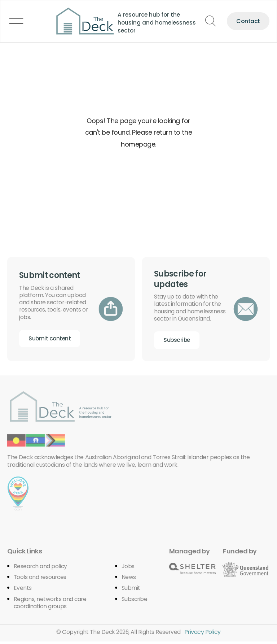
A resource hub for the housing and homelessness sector (150, 22)
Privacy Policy (204, 634)
